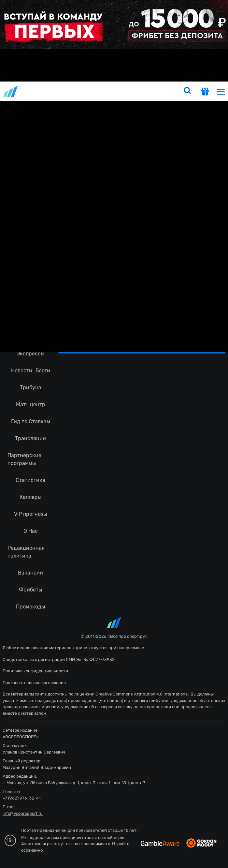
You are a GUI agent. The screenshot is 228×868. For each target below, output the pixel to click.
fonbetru (114, 434)
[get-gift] (205, 92)
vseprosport (11, 91)
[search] (187, 91)
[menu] (221, 91)
